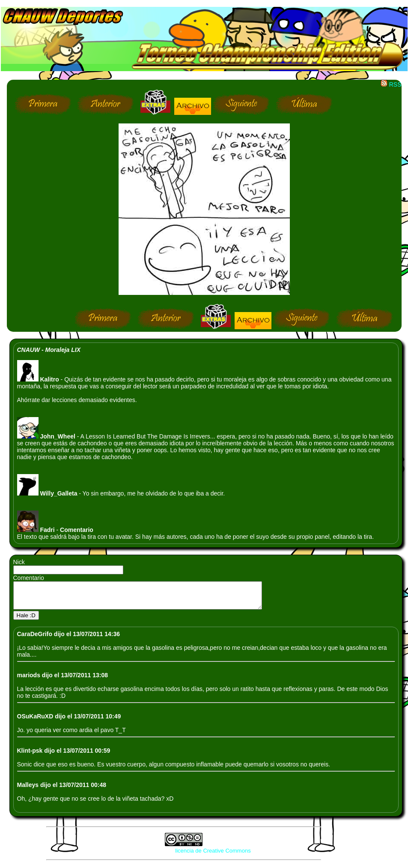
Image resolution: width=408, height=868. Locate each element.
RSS (391, 84)
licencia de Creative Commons (213, 856)
